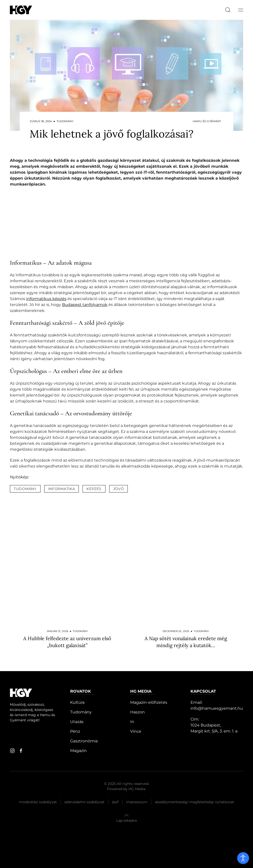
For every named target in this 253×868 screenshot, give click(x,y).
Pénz (75, 731)
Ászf (115, 802)
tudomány (25, 489)
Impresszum (137, 802)
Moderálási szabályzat (38, 802)
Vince (136, 731)
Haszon (137, 712)
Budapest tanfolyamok (85, 305)
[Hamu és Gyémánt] (21, 10)
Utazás (77, 722)
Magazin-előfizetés (149, 702)
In (132, 722)
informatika (62, 489)
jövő (119, 489)
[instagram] (12, 751)
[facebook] (21, 751)
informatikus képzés (46, 299)
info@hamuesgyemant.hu (217, 708)
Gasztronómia (84, 741)
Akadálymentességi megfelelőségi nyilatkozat (194, 802)
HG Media (137, 789)
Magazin (78, 751)
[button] (241, 10)
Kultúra (77, 702)
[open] (243, 858)
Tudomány (81, 712)
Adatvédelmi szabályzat (84, 802)
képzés (94, 489)
